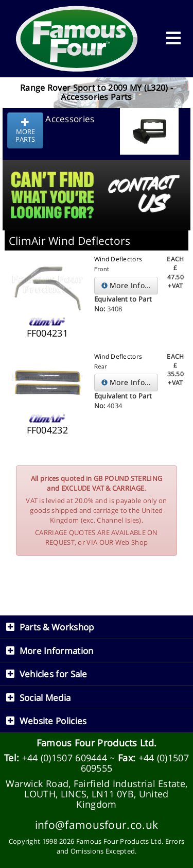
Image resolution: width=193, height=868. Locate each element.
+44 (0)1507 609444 (65, 758)
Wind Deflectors (118, 259)
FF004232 (47, 430)
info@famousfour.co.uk (97, 824)
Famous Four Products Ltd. (97, 743)
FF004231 (47, 333)
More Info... (126, 285)
